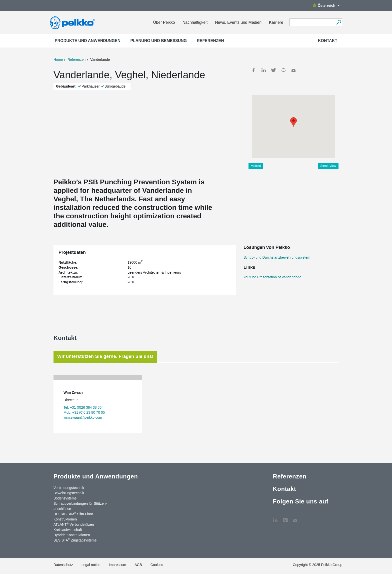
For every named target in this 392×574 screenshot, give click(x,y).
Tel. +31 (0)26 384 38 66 (82, 407)
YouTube (285, 518)
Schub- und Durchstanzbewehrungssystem (277, 257)
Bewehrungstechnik (69, 493)
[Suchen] (339, 22)
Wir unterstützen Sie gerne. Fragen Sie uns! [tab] (105, 356)
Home (58, 60)
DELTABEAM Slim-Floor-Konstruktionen (74, 516)
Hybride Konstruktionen (72, 535)
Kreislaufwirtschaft (68, 530)
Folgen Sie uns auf (300, 501)
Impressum (117, 565)
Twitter (273, 70)
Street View (328, 166)
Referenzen (210, 41)
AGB (138, 565)
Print (283, 70)
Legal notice (91, 565)
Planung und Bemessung (159, 41)
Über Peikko (164, 22)
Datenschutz (63, 565)
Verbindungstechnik (69, 488)
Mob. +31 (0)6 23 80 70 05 (84, 412)
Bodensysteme (65, 498)
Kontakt (328, 41)
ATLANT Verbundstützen (74, 524)
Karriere (276, 22)
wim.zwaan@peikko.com (83, 417)
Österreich (326, 6)
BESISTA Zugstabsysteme (75, 540)
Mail (293, 70)
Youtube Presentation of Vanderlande (272, 277)
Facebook (253, 70)
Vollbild (256, 166)
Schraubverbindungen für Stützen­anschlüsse (80, 506)
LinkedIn (263, 70)
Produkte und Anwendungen (88, 41)
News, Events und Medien (238, 22)
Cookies (157, 565)
